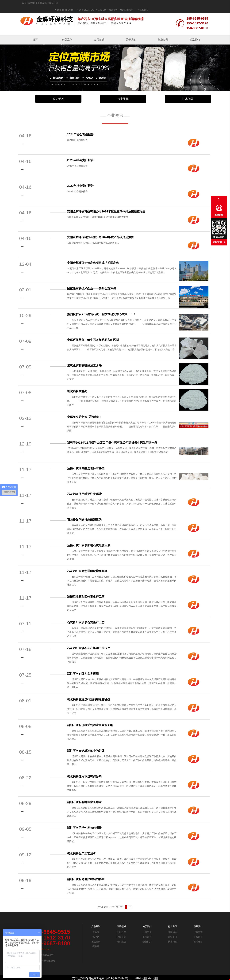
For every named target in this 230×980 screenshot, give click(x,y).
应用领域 (99, 33)
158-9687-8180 (148, 3)
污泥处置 (121, 930)
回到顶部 (217, 242)
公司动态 (58, 92)
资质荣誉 (147, 930)
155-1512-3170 (129, 3)
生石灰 (96, 925)
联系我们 (195, 33)
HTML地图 (141, 972)
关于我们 (131, 33)
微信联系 (168, 3)
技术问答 (188, 92)
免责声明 (115, 978)
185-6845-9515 (108, 3)
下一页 (119, 901)
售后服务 (198, 935)
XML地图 (154, 972)
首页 (35, 33)
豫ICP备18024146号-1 (118, 972)
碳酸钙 (96, 940)
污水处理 (121, 925)
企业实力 (147, 935)
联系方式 (198, 925)
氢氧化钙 (96, 935)
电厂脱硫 (121, 935)
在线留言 (185, 3)
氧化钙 (96, 930)
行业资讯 (163, 33)
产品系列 (67, 33)
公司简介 (147, 925)
